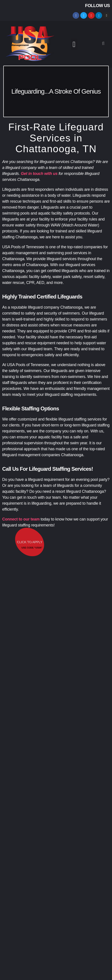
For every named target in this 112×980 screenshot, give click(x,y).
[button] (74, 44)
